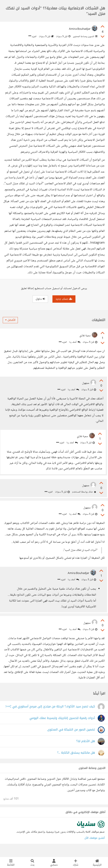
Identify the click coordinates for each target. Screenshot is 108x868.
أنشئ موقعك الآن (95, 845)
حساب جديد (64, 299)
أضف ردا (75, 342)
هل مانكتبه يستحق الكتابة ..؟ (76, 760)
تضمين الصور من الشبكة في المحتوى (71, 737)
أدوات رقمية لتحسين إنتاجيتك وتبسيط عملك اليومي (62, 725)
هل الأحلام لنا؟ (86, 748)
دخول (40, 299)
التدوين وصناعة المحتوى (85, 37)
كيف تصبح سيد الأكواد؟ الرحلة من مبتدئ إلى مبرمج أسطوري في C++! (50, 714)
